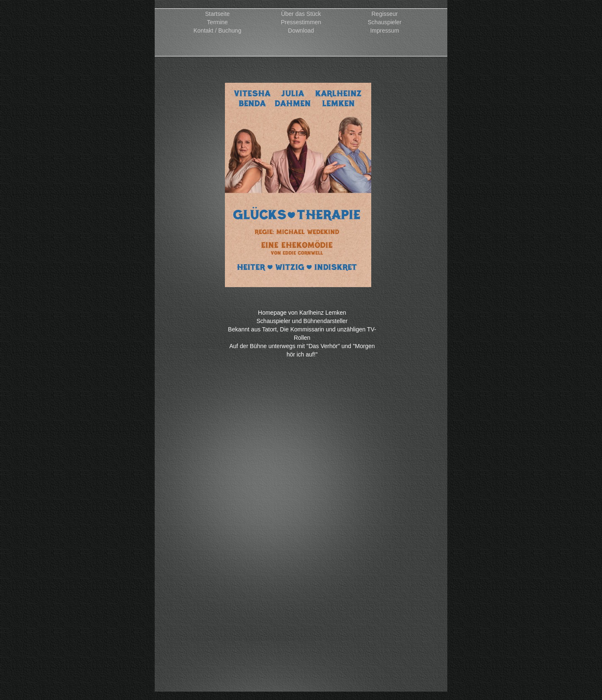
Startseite (217, 14)
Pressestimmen (301, 22)
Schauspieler (385, 22)
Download (301, 31)
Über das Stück (301, 14)
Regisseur (384, 14)
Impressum (384, 31)
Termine (217, 22)
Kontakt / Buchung (217, 31)
